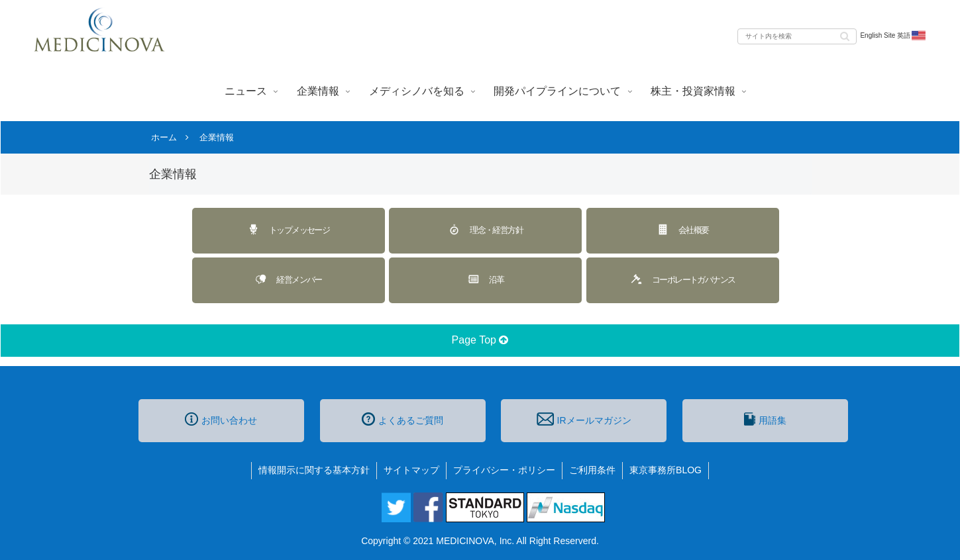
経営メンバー (288, 279)
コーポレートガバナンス (682, 279)
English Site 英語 (893, 36)
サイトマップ (411, 470)
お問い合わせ (221, 419)
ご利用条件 (592, 470)
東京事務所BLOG (666, 470)
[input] (797, 36)
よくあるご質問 (402, 419)
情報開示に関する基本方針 (314, 470)
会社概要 (683, 229)
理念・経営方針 (485, 229)
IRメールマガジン (584, 419)
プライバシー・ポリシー (504, 470)
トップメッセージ (288, 229)
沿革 (486, 279)
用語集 (765, 419)
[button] (845, 35)
